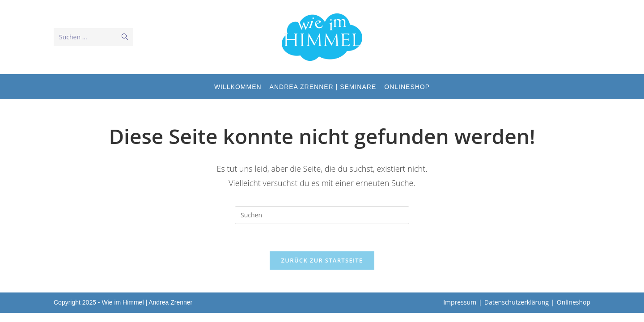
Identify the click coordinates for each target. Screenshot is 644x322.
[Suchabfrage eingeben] (322, 215)
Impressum (460, 302)
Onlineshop (574, 302)
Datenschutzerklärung (517, 302)
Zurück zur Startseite (322, 260)
